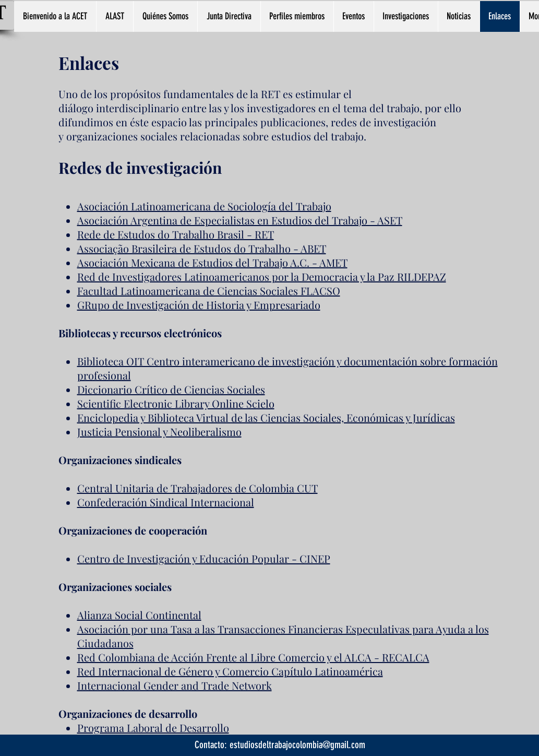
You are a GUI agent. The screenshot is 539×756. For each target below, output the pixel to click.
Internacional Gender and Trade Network (175, 685)
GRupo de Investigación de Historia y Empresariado (199, 305)
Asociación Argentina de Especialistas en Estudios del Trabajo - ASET (240, 220)
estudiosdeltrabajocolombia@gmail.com (297, 745)
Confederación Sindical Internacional (166, 502)
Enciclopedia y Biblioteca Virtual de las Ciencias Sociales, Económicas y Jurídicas (266, 417)
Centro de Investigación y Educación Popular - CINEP (204, 558)
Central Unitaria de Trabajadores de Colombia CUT (197, 488)
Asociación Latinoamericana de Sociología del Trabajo (204, 206)
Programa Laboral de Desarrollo (153, 728)
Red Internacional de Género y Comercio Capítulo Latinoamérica (230, 671)
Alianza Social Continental (139, 615)
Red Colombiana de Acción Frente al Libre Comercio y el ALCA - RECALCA (253, 657)
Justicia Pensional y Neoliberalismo (159, 432)
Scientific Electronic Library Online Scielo (176, 403)
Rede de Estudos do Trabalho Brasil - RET (176, 234)
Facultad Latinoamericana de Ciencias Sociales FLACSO (209, 291)
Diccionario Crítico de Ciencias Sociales (171, 389)
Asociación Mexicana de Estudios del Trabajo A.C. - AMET (212, 262)
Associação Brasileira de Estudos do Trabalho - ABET (202, 248)
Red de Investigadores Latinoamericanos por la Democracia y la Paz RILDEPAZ (262, 276)
